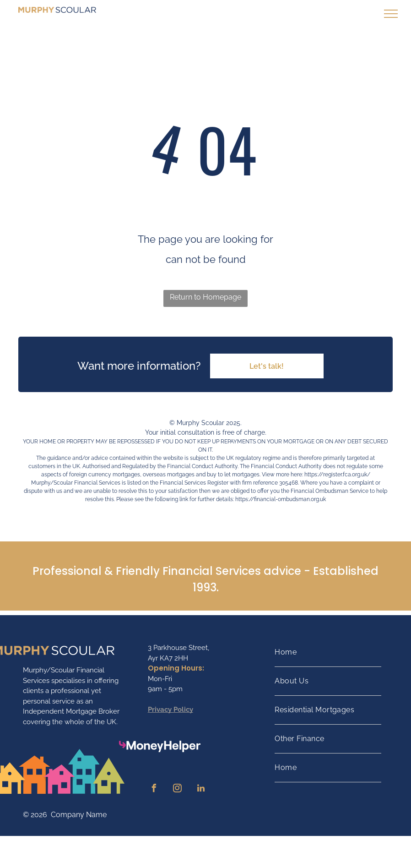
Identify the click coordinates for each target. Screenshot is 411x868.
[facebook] (154, 789)
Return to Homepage (205, 297)
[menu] (391, 14)
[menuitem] (328, 652)
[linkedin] (201, 789)
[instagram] (178, 789)
